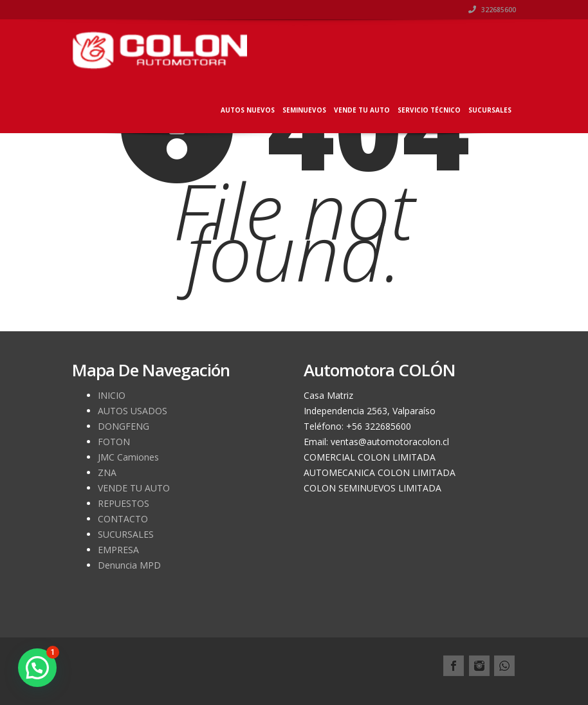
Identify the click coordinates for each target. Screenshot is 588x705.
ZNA (107, 472)
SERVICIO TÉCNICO (429, 110)
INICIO (112, 395)
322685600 (492, 10)
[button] (37, 668)
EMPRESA (118, 550)
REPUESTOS (124, 503)
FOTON (114, 442)
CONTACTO (123, 519)
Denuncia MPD (129, 565)
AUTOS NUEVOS (248, 110)
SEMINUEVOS (304, 110)
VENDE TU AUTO (362, 110)
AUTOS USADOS (133, 411)
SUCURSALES (490, 110)
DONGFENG (124, 426)
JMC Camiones (128, 457)
